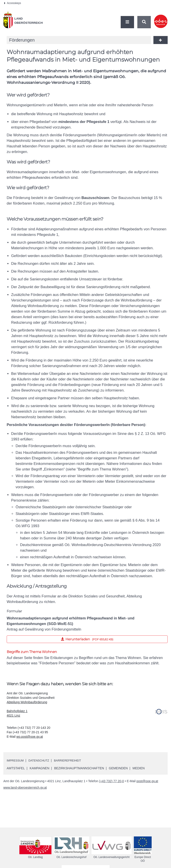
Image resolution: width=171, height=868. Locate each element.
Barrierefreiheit (73, 761)
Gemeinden (118, 769)
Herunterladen (60, 638)
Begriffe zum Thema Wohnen (32, 652)
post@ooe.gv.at (147, 782)
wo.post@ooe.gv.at (30, 737)
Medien (138, 769)
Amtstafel (16, 769)
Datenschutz (42, 761)
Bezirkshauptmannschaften (79, 769)
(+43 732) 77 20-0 (112, 782)
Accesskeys (13, 3)
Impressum (16, 761)
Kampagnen (39, 769)
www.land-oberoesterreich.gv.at (25, 788)
